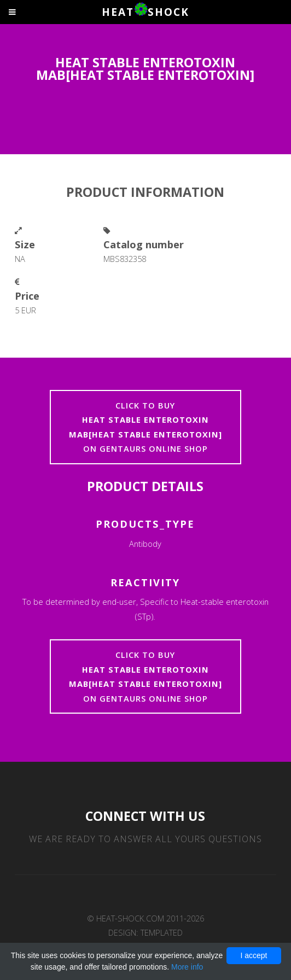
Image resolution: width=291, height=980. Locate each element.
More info (187, 967)
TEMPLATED (162, 932)
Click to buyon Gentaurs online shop (145, 427)
